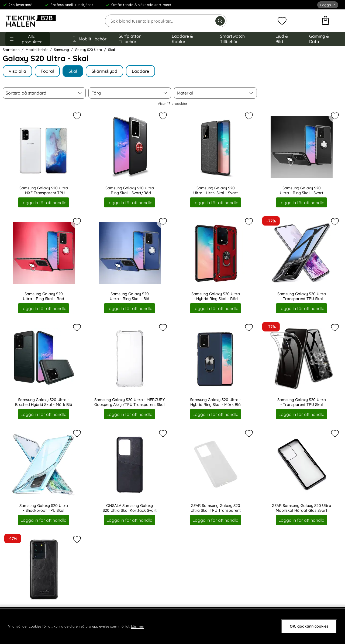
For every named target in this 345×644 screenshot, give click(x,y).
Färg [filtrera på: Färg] (96, 93)
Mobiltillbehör (89, 39)
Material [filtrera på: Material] (185, 93)
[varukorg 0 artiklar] (325, 21)
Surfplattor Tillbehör (130, 39)
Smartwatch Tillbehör (232, 39)
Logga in (328, 5)
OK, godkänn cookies (309, 626)
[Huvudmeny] (28, 39)
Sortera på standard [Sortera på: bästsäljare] (26, 93)
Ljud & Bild (282, 39)
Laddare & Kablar (182, 39)
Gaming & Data (319, 39)
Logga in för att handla (44, 202)
